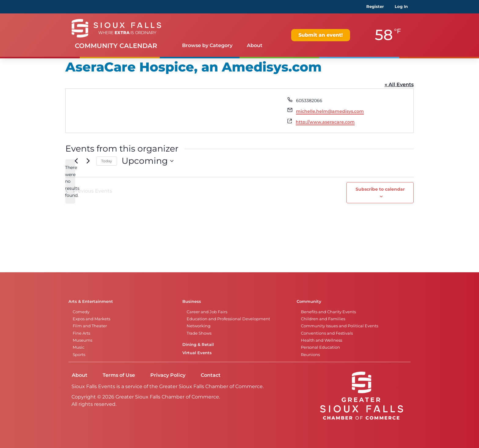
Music (79, 347)
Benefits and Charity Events (328, 312)
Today (107, 161)
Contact (211, 375)
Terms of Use (119, 375)
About (255, 45)
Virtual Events (197, 353)
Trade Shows (199, 333)
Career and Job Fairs (207, 312)
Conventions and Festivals (327, 333)
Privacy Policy (168, 375)
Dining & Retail (198, 345)
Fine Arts (81, 333)
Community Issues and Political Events (340, 326)
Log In (401, 7)
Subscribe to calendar (380, 189)
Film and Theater (90, 326)
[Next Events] (88, 161)
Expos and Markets (91, 319)
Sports (79, 355)
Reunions (310, 355)
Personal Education (320, 347)
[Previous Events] (76, 161)
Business (192, 301)
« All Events (399, 84)
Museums (82, 340)
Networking (199, 326)
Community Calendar (116, 46)
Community (309, 301)
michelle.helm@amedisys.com (330, 111)
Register (375, 7)
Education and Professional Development (228, 319)
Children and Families (323, 319)
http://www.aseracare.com (325, 122)
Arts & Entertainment (91, 301)
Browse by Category (207, 45)
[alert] (70, 181)
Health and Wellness (322, 340)
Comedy (81, 312)
